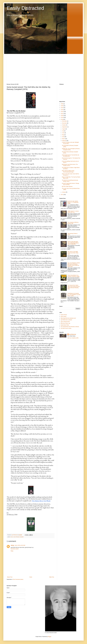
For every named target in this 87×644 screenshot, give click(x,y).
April (63, 137)
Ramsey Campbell (20, 537)
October (64, 125)
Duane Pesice (64, 315)
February (64, 141)
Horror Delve (63, 316)
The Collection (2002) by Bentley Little (73, 223)
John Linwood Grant (65, 322)
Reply (12, 551)
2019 (62, 117)
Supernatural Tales (65, 325)
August (64, 129)
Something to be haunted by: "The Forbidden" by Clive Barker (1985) (74, 295)
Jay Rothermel (72, 334)
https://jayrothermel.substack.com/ (68, 318)
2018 (62, 119)
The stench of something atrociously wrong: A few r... (70, 181)
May (63, 135)
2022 (62, 112)
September (65, 127)
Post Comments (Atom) (18, 579)
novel (14, 537)
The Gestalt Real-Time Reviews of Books (70, 327)
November (65, 123)
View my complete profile (73, 338)
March (64, 139)
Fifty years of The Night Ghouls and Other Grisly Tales (73, 253)
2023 (62, 110)
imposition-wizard (15, 549)
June (63, 133)
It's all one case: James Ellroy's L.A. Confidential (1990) (73, 202)
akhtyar (13, 545)
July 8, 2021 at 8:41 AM (20, 545)
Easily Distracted (25, 8)
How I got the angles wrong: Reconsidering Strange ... (68, 171)
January (64, 192)
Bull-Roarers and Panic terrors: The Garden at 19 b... (70, 165)
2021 (62, 114)
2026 (62, 104)
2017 (62, 195)
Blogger (49, 637)
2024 (62, 108)
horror (12, 537)
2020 (62, 116)
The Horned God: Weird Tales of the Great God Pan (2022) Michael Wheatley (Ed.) (74, 287)
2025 (62, 106)
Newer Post (10, 577)
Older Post (52, 577)
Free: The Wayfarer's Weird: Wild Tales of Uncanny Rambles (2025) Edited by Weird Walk (74, 265)
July (63, 131)
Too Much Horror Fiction (66, 328)
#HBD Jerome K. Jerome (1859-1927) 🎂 (73, 212)
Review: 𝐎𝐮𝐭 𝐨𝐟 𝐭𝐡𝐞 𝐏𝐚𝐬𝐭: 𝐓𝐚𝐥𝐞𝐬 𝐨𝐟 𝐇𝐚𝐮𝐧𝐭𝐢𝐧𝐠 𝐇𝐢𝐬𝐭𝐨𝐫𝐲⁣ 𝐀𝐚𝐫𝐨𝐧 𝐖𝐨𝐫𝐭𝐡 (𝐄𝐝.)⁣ (73, 243)
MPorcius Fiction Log (65, 323)
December (65, 121)
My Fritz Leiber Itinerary (67, 186)
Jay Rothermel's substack (66, 320)
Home (31, 577)
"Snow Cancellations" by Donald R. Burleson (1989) (73, 276)
